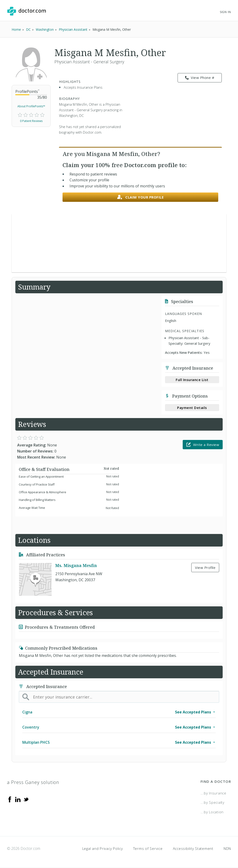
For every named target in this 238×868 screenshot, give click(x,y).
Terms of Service (148, 848)
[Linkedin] (18, 799)
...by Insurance (213, 793)
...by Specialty (213, 802)
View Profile (205, 567)
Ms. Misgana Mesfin (76, 565)
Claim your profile (140, 197)
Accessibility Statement (193, 848)
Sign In (225, 12)
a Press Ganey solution (33, 782)
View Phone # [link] (200, 78)
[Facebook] (10, 799)
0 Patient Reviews (31, 121)
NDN (227, 848)
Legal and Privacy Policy (103, 848)
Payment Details (192, 408)
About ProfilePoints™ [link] (31, 106)
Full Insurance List (192, 380)
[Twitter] (26, 799)
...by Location (212, 812)
